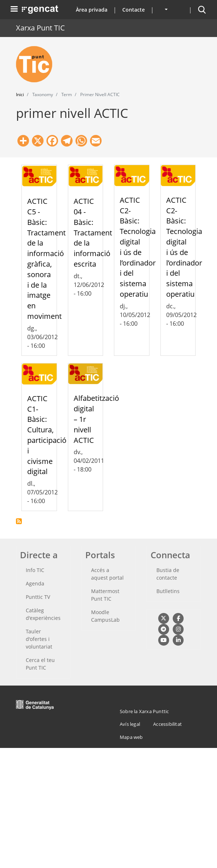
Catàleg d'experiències (43, 614)
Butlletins (168, 591)
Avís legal (130, 724)
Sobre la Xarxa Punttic (144, 711)
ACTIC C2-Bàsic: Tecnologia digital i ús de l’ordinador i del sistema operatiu (138, 247)
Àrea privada (92, 10)
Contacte (134, 10)
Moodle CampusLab (105, 616)
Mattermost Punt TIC (105, 595)
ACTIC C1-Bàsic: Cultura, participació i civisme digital (47, 435)
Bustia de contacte (168, 574)
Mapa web (131, 737)
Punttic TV (38, 597)
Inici (20, 94)
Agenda (35, 583)
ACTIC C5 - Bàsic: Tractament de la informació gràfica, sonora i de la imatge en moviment (46, 259)
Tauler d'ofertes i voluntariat (39, 639)
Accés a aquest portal (107, 574)
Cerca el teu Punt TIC (40, 664)
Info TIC (35, 570)
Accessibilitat (167, 724)
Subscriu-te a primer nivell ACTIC (19, 521)
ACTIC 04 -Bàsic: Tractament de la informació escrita (93, 233)
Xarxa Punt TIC (40, 28)
